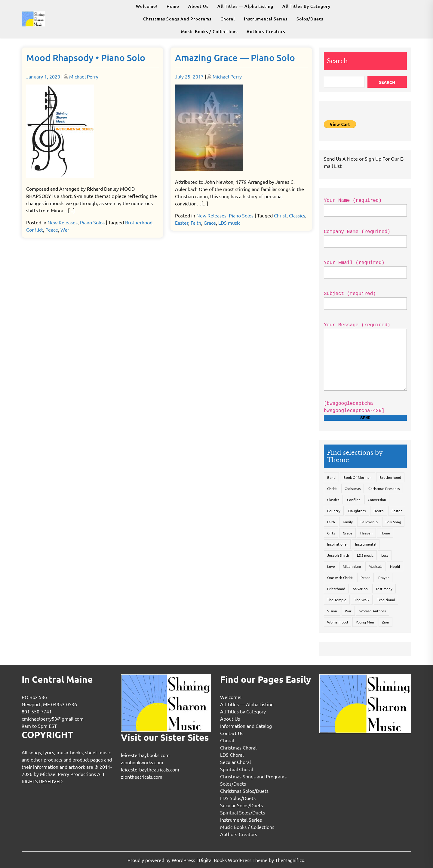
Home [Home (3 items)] (385, 533)
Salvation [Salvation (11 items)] (360, 589)
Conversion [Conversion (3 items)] (377, 500)
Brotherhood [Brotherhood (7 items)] (390, 477)
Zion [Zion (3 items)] (385, 622)
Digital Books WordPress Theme (234, 860)
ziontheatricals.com (142, 777)
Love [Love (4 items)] (331, 566)
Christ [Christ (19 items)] (332, 488)
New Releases (63, 222)
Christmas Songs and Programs (177, 19)
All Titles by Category (306, 6)
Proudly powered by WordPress (162, 860)
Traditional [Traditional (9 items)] (386, 600)
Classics (297, 215)
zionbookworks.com (142, 762)
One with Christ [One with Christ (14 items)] (340, 577)
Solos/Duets (310, 19)
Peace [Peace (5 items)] (365, 577)
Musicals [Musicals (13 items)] (375, 566)
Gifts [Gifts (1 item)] (331, 533)
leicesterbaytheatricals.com (150, 769)
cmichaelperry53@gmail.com (53, 719)
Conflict (35, 229)
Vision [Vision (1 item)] (332, 611)
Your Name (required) (365, 205)
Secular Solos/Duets (241, 805)
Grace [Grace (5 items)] (348, 533)
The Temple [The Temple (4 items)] (337, 600)
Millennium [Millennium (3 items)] (352, 566)
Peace (52, 229)
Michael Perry (84, 76)
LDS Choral (232, 755)
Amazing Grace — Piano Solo (235, 57)
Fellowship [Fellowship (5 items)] (369, 522)
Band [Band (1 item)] (331, 477)
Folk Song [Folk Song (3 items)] (393, 522)
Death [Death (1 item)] (379, 511)
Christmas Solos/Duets (244, 791)
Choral (228, 19)
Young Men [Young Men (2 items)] (365, 622)
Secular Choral (235, 762)
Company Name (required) (365, 237)
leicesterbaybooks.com (145, 755)
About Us (198, 6)
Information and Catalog (246, 726)
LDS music (229, 223)
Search (337, 61)
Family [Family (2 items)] (348, 522)
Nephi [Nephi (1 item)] (395, 566)
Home (173, 6)
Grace (210, 223)
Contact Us (232, 733)
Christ (280, 215)
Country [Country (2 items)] (334, 511)
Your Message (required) (365, 361)
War (65, 229)
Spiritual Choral (236, 769)
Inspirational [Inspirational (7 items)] (337, 544)
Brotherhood (139, 222)
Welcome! (147, 6)
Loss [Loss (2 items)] (385, 555)
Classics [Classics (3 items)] (333, 500)
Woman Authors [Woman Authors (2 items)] (373, 611)
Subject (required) (365, 299)
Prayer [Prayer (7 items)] (384, 577)
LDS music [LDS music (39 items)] (365, 555)
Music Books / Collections (209, 31)
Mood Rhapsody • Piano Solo (86, 57)
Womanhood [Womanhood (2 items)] (338, 622)
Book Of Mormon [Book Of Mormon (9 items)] (358, 477)
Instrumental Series (266, 19)
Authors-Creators (266, 31)
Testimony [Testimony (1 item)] (384, 589)
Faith (196, 223)
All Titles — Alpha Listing (245, 6)
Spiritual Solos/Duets (243, 812)
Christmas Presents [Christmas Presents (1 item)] (384, 488)
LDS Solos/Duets (238, 798)
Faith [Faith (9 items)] (331, 522)
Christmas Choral (238, 747)
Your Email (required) (365, 268)
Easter (182, 223)
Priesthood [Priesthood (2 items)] (336, 589)
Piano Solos (92, 222)
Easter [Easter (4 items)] (397, 511)
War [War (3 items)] (348, 611)
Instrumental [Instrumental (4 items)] (366, 544)
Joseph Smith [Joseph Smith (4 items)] (338, 555)
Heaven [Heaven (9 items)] (366, 533)
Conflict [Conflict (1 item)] (353, 500)
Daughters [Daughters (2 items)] (357, 511)
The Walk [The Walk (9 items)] (362, 600)
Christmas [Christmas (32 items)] (353, 488)
